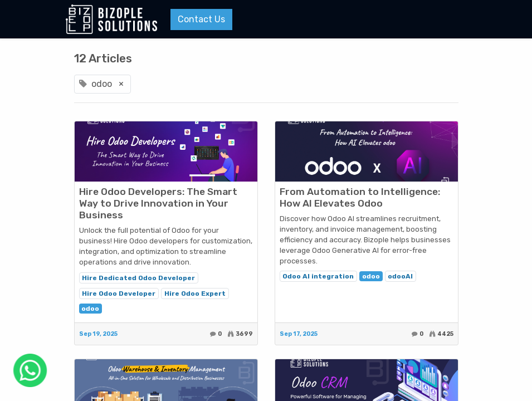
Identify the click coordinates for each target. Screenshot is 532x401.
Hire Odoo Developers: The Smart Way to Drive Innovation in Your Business (158, 203)
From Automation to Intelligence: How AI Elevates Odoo (360, 197)
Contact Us (201, 19)
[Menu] (458, 19)
